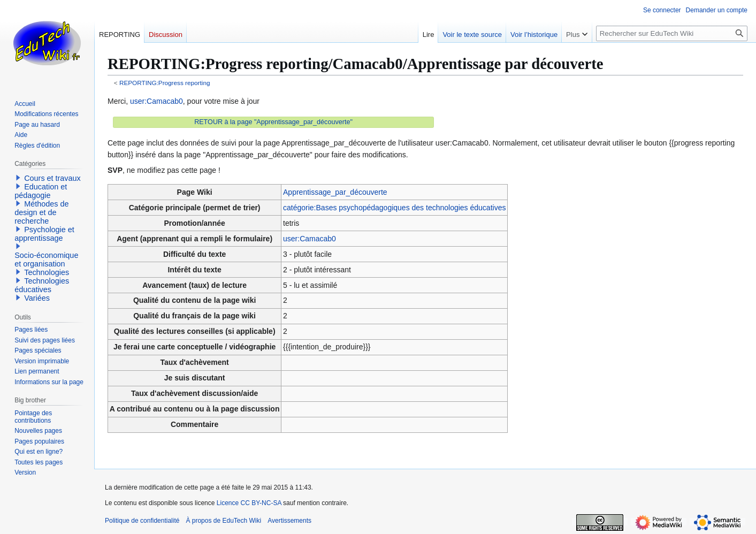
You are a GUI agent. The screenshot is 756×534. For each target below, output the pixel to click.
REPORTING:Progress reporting (165, 83)
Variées (37, 298)
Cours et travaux (52, 178)
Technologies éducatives (42, 285)
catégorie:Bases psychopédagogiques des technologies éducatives (394, 208)
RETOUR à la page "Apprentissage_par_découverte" (273, 122)
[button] (18, 178)
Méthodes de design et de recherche (41, 212)
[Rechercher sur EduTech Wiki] (672, 33)
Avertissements (289, 521)
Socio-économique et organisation (46, 260)
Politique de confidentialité (142, 521)
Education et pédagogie (41, 191)
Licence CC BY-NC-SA (249, 503)
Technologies (47, 272)
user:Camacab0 (156, 101)
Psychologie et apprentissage (44, 234)
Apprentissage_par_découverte (335, 192)
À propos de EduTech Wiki (223, 521)
